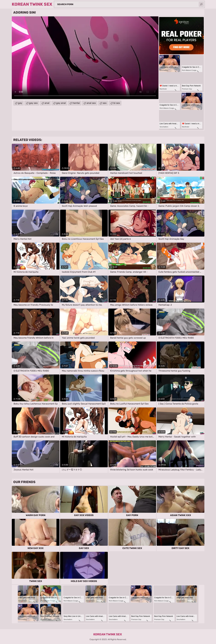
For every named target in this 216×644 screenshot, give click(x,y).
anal (47, 103)
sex (105, 103)
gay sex (33, 103)
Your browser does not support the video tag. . (85, 58)
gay (20, 103)
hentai (76, 103)
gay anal (61, 103)
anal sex (91, 103)
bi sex (117, 103)
